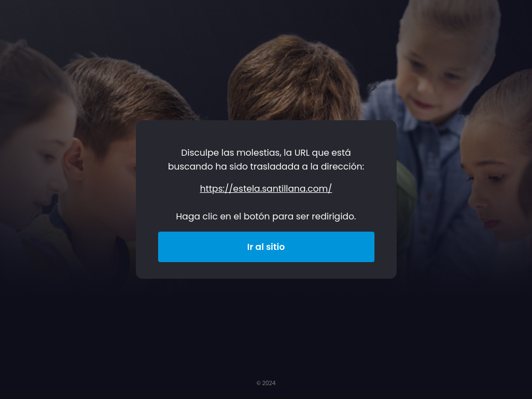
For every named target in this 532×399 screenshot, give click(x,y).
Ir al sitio (266, 247)
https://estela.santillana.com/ (266, 189)
